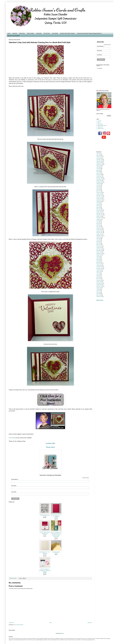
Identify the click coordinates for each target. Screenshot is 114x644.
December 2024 (100, 178)
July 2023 (98, 203)
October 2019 (99, 270)
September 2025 (100, 164)
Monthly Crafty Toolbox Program (67, 33)
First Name (14, 486)
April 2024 (98, 190)
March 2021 (99, 245)
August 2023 (99, 201)
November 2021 (100, 233)
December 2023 (100, 195)
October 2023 (99, 198)
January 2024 (99, 194)
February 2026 (99, 157)
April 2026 (98, 154)
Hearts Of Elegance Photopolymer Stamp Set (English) (45, 571)
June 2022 (99, 222)
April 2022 (98, 225)
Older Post (90, 623)
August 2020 (99, 255)
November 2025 (100, 161)
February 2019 (99, 280)
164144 (56, 537)
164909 (45, 573)
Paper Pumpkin (30, 33)
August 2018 (99, 288)
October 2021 (99, 234)
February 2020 (99, 264)
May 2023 (98, 206)
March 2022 (99, 227)
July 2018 (98, 289)
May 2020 (98, 259)
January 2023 (99, 212)
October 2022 (99, 216)
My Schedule (55, 33)
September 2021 (100, 236)
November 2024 (100, 179)
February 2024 (99, 193)
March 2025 (99, 173)
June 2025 (99, 169)
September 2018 (100, 286)
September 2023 (100, 200)
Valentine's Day (101, 128)
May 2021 (98, 242)
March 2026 (99, 155)
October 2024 (99, 181)
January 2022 (99, 230)
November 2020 (100, 250)
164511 (45, 555)
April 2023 (98, 207)
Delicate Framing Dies (45, 515)
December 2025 (100, 160)
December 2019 (100, 267)
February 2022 (99, 228)
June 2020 (99, 258)
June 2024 (99, 187)
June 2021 (99, 240)
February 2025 (99, 175)
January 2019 (99, 282)
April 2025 (98, 172)
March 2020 (99, 262)
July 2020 (98, 256)
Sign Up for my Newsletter (14, 36)
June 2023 (99, 204)
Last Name (14, 492)
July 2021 (98, 239)
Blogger (62, 633)
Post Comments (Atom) (19, 625)
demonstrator (100, 124)
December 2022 (100, 213)
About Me (15, 33)
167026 (45, 516)
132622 (56, 553)
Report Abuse (100, 300)
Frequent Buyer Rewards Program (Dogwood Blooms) (89, 33)
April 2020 (98, 261)
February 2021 (99, 246)
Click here (11, 438)
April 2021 (98, 243)
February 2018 (99, 297)
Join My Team (47, 33)
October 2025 (99, 163)
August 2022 (99, 219)
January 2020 (99, 265)
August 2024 (99, 184)
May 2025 (98, 170)
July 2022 (98, 221)
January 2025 (99, 176)
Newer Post (11, 623)
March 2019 (99, 279)
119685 (56, 518)
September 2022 (100, 218)
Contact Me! (50, 443)
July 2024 (98, 185)
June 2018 (99, 291)
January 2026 (99, 158)
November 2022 (100, 215)
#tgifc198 (99, 121)
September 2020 (100, 253)
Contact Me (39, 33)
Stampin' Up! (100, 127)
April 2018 (98, 294)
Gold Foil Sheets (56, 552)
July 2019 (98, 273)
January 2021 (99, 248)
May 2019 (98, 276)
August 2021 (99, 237)
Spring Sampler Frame (102, 126)
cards (99, 123)
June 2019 (99, 274)
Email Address (15, 479)
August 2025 (99, 166)
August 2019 (99, 271)
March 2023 (99, 209)
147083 (45, 535)
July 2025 (98, 167)
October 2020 (99, 252)
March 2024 (99, 191)
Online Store (22, 33)
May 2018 (98, 292)
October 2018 (99, 285)
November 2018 (100, 283)
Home (9, 33)
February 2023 (99, 210)
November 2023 (100, 197)
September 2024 (100, 182)
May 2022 (98, 224)
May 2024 (98, 188)
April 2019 (98, 277)
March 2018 (99, 295)
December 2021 (100, 231)
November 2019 (100, 268)
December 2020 (100, 249)
